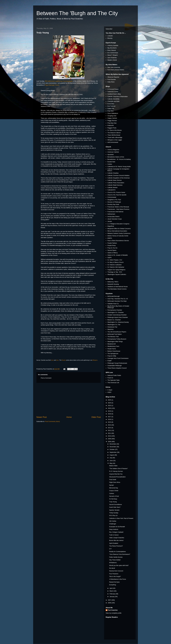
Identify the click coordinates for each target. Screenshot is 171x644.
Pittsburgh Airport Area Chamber (118, 317)
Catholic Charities (113, 173)
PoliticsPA (111, 125)
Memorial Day (114, 488)
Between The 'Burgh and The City (77, 13)
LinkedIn (110, 36)
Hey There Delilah (115, 560)
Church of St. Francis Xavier (116, 192)
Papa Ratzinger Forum (52, 85)
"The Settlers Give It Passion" (118, 469)
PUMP (109, 361)
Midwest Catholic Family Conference (119, 233)
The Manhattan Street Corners (117, 289)
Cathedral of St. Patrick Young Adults (119, 167)
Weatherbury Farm (113, 346)
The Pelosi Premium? (116, 546)
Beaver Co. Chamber (114, 320)
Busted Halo (111, 162)
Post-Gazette (112, 79)
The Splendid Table (113, 380)
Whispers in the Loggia (115, 140)
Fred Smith (113, 480)
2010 (110, 436)
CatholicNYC (111, 190)
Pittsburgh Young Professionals (117, 363)
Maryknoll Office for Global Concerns (119, 229)
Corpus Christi (114, 491)
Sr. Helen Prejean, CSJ (115, 260)
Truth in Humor (114, 535)
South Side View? (115, 507)
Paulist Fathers (112, 243)
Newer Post (42, 417)
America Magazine (113, 150)
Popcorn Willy (112, 356)
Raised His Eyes (114, 582)
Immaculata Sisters (113, 217)
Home (69, 417)
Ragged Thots (112, 128)
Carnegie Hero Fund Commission (118, 358)
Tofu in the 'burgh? (115, 576)
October (112, 449)
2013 (110, 428)
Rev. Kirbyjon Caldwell (116, 532)
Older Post (96, 417)
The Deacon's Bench (114, 133)
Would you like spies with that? (119, 565)
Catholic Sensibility (113, 99)
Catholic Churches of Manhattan (118, 97)
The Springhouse (113, 354)
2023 (110, 406)
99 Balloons (113, 563)
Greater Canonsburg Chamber (117, 315)
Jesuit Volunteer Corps (115, 219)
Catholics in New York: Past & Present (121, 518)
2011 (110, 433)
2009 (110, 439)
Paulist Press (112, 245)
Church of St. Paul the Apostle (117, 195)
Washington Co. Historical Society (118, 322)
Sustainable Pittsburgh (115, 366)
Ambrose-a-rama (113, 92)
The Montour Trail (113, 337)
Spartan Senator (114, 510)
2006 (110, 603)
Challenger (113, 524)
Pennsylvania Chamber (115, 310)
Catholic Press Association (116, 183)
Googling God (112, 116)
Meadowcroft (111, 344)
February (113, 594)
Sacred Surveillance (115, 504)
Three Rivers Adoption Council (117, 368)
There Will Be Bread (114, 135)
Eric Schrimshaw (113, 53)
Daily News (111, 82)
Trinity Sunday (114, 513)
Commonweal (112, 197)
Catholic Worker (112, 187)
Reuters (64, 360)
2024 (110, 403)
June (111, 461)
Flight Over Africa (115, 482)
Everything (112, 585)
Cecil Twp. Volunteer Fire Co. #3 (118, 299)
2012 (110, 430)
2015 (110, 422)
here (52, 360)
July (111, 458)
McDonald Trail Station (115, 334)
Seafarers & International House (118, 287)
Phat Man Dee (112, 123)
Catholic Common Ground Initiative (118, 175)
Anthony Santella (113, 45)
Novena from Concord (116, 571)
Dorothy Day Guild (113, 204)
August (112, 455)
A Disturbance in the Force (118, 579)
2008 (110, 442)
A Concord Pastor (113, 89)
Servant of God (114, 496)
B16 (46, 81)
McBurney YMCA (113, 282)
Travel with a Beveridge (115, 137)
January (112, 597)
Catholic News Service (115, 180)
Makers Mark (113, 466)
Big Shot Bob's (112, 48)
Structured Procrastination (117, 477)
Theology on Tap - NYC (115, 272)
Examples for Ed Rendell (117, 527)
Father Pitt (111, 109)
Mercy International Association (117, 231)
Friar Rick (110, 111)
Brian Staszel (112, 50)
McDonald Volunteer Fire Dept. (117, 301)
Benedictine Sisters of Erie (116, 157)
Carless (112, 493)
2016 (110, 419)
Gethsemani (111, 214)
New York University (114, 67)
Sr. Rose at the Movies (115, 130)
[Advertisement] (69, 399)
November (113, 447)
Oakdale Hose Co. (113, 304)
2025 (110, 400)
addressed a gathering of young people (60, 81)
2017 (110, 417)
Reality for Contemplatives (117, 552)
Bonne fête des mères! (116, 540)
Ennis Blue (111, 104)
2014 (110, 425)
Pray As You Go (112, 248)
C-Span (110, 390)
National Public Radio (114, 375)
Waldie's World (112, 60)
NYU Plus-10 (113, 515)
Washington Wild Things (115, 341)
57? (110, 549)
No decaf (112, 568)
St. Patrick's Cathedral (114, 265)
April (111, 588)
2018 (110, 414)
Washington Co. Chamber (116, 312)
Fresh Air (110, 378)
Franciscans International (115, 212)
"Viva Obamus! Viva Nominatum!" (120, 554)
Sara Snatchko (112, 58)
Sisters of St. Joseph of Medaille (118, 255)
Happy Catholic (112, 118)
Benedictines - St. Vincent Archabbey (119, 159)
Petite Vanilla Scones (116, 557)
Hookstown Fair (112, 327)
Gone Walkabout (113, 113)
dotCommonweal (113, 142)
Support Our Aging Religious (116, 270)
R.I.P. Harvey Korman (116, 471)
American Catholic (113, 152)
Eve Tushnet (111, 106)
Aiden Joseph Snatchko (117, 538)
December (113, 444)
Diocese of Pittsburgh (114, 202)
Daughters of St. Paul (114, 200)
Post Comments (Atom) (53, 421)
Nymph (111, 485)
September (113, 452)
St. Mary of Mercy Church (115, 262)
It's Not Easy (113, 499)
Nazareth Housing (113, 284)
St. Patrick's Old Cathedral (116, 267)
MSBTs (110, 238)
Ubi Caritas (113, 521)
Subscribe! (109, 29)
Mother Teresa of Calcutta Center (118, 236)
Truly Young (43, 33)
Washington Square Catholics (117, 274)
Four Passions (114, 574)
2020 (110, 408)
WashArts (110, 329)
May (111, 463)
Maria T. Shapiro (113, 55)
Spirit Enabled (114, 543)
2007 (110, 600)
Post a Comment (46, 378)
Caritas (110, 164)
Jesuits (110, 221)
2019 (110, 411)
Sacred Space (112, 250)
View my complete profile (114, 613)
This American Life (113, 383)
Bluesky (110, 38)
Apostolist (110, 155)
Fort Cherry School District (116, 70)
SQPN (109, 258)
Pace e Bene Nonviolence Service (118, 241)
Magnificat (111, 226)
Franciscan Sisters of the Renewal (118, 207)
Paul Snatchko (113, 610)
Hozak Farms (112, 349)
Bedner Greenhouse (114, 351)
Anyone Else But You (116, 474)
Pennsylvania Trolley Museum (117, 339)
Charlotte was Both (113, 101)
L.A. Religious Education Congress (118, 224)
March (112, 591)
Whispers (95, 360)
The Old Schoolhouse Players (117, 332)
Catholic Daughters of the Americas (119, 178)
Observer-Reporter (113, 77)
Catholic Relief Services (115, 185)
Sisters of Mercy (112, 253)
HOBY (109, 392)
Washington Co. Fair (114, 325)
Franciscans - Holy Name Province (118, 209)
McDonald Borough (113, 296)
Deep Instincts (114, 529)
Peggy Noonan (112, 121)
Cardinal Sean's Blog (114, 94)
